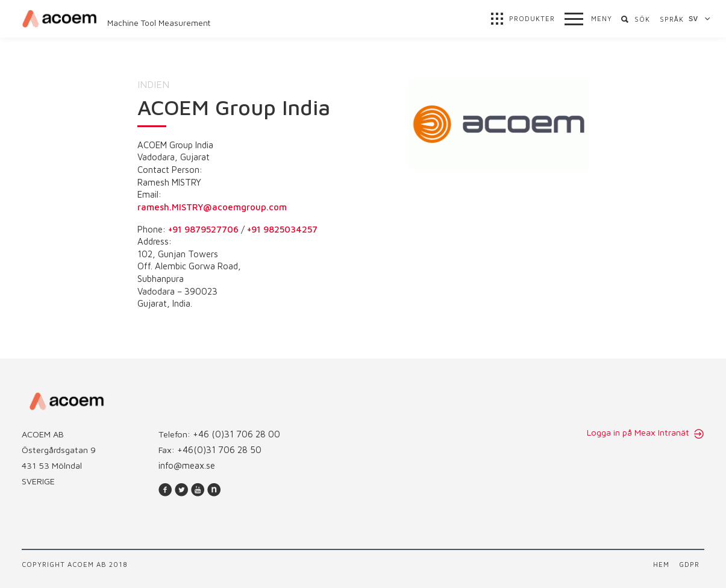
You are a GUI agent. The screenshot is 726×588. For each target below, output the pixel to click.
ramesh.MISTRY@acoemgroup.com (212, 207)
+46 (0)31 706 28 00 (236, 434)
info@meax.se (187, 465)
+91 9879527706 (203, 229)
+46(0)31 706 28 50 (219, 450)
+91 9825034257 (282, 229)
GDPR (689, 564)
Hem (661, 564)
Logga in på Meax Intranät (639, 432)
